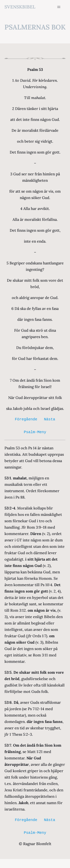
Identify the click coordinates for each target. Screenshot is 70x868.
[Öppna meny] (59, 7)
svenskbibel (20, 7)
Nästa (50, 419)
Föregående (26, 419)
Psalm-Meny (35, 432)
